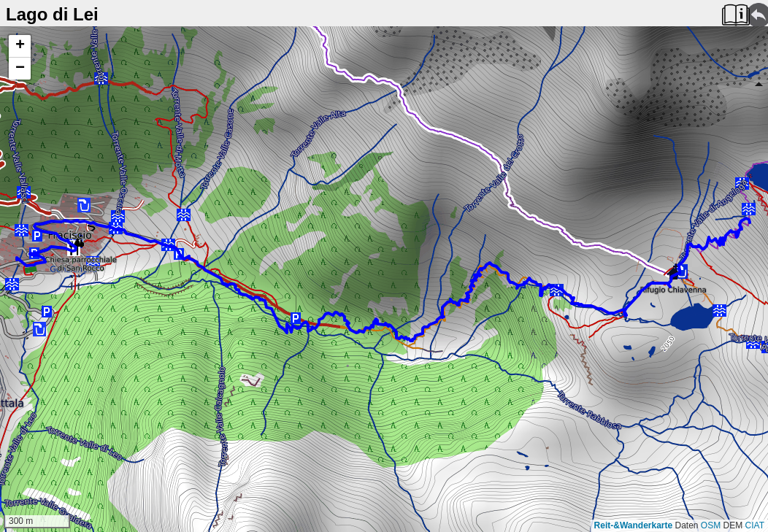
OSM (711, 525)
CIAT (755, 525)
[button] (20, 46)
